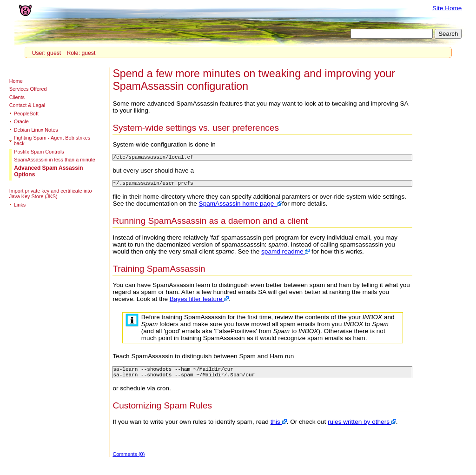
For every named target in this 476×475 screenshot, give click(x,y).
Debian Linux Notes (36, 130)
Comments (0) (129, 460)
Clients (17, 97)
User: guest (47, 53)
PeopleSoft (26, 114)
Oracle (21, 121)
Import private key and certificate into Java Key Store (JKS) (51, 194)
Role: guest (81, 53)
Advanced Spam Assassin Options (48, 171)
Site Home (447, 8)
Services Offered (28, 89)
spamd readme (285, 254)
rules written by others (362, 427)
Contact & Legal (27, 105)
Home (16, 81)
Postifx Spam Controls (39, 152)
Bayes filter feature (199, 302)
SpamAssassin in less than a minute (55, 160)
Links (20, 205)
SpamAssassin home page (241, 206)
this (279, 427)
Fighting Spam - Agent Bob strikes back (52, 140)
